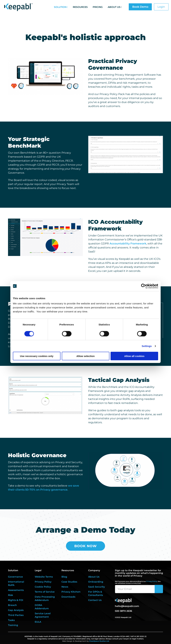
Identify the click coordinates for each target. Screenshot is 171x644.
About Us (114, 7)
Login (161, 7)
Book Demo (140, 7)
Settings (147, 346)
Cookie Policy (43, 587)
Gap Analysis (16, 610)
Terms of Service (45, 592)
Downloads (68, 597)
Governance (15, 577)
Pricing (98, 7)
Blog (64, 577)
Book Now (85, 546)
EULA (38, 622)
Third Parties (16, 615)
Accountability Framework (128, 244)
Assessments (16, 590)
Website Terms (44, 577)
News (65, 587)
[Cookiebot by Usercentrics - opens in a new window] (144, 286)
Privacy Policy (43, 582)
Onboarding (96, 582)
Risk (11, 595)
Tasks (11, 620)
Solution (60, 7)
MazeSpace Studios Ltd (99, 641)
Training (13, 625)
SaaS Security (97, 587)
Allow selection (85, 356)
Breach (12, 605)
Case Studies (69, 582)
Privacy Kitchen (71, 592)
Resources (80, 7)
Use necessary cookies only (37, 356)
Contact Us (95, 600)
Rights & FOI (16, 600)
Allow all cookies (134, 356)
